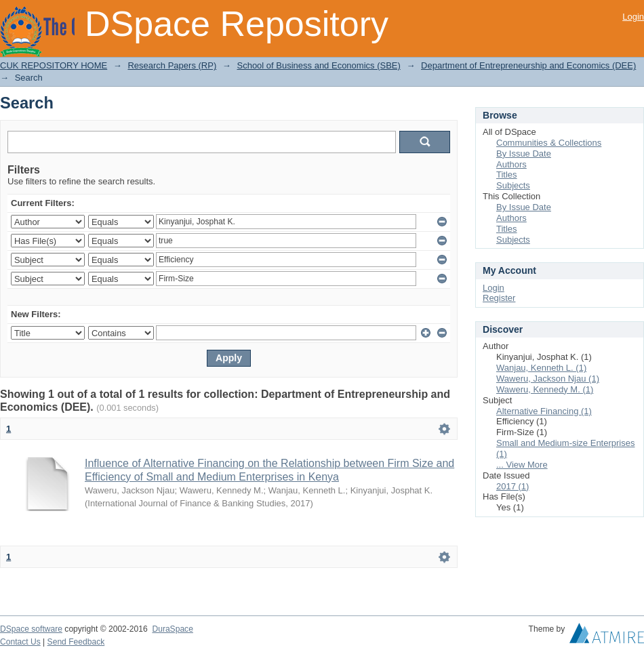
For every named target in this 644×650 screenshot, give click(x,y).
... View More (522, 465)
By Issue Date (524, 154)
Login (633, 17)
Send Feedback (76, 642)
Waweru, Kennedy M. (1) (545, 389)
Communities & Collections (549, 143)
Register (499, 298)
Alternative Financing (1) (544, 411)
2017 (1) (512, 486)
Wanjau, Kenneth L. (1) (541, 368)
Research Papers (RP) (172, 65)
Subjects (513, 185)
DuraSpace (172, 629)
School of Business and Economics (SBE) (318, 65)
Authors (511, 164)
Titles (507, 175)
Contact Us (20, 642)
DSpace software (31, 629)
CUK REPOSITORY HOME (54, 65)
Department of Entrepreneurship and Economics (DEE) (528, 65)
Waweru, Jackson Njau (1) (548, 379)
